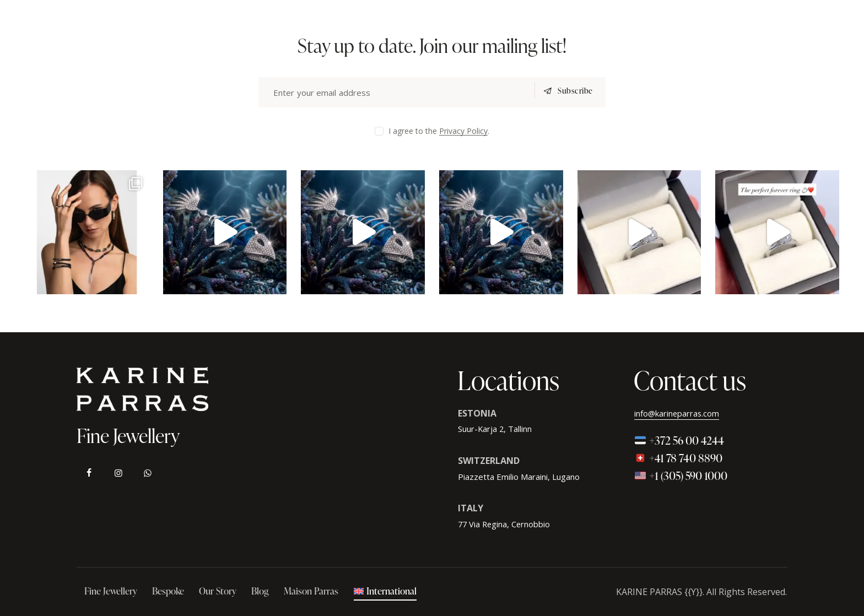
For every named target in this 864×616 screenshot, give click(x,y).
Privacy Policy (463, 131)
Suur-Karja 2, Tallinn (500, 429)
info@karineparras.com (683, 413)
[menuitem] (385, 592)
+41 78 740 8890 (678, 458)
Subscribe (572, 92)
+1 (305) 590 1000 (681, 475)
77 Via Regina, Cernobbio (510, 524)
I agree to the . (439, 131)
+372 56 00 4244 (679, 440)
